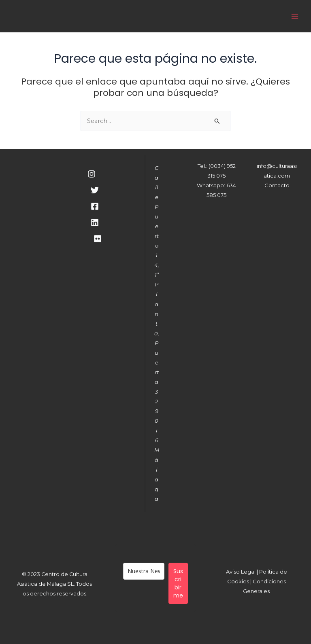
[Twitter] (95, 190)
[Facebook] (95, 206)
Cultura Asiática (119, 16)
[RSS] (98, 239)
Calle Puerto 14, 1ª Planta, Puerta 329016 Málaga (157, 333)
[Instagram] (92, 174)
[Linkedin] (95, 222)
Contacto (277, 185)
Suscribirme (178, 583)
